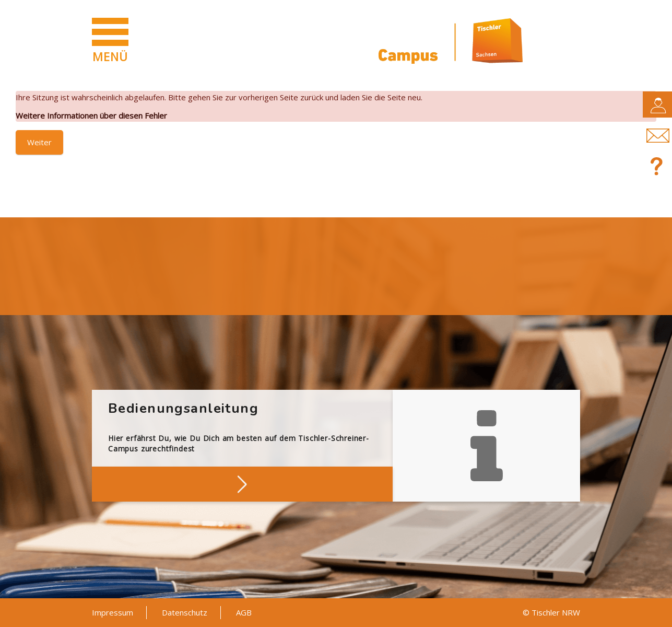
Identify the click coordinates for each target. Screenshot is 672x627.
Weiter (39, 142)
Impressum (113, 612)
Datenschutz (185, 612)
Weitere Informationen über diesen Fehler (91, 115)
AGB (244, 612)
